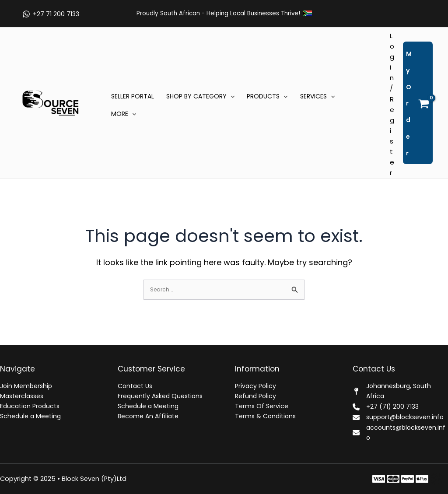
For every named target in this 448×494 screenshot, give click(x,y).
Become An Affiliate (148, 416)
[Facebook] (379, 479)
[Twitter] (393, 479)
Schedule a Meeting (30, 416)
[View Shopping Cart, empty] (418, 103)
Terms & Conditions (265, 416)
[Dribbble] (436, 479)
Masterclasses (22, 396)
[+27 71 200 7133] (51, 14)
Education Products (30, 406)
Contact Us (135, 386)
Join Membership (26, 386)
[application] (231, 96)
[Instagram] (408, 479)
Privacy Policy (255, 386)
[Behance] (422, 479)
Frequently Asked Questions (160, 396)
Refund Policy (255, 396)
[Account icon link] (392, 104)
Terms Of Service (262, 406)
